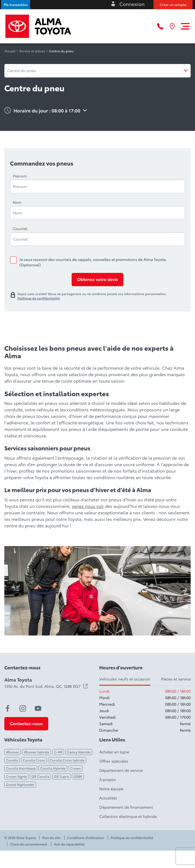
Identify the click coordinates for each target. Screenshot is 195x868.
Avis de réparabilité (69, 844)
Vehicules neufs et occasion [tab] (125, 679)
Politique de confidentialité (132, 838)
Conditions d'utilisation (86, 838)
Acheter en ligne (114, 752)
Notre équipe (111, 789)
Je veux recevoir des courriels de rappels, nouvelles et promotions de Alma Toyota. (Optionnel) (93, 262)
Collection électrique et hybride (128, 816)
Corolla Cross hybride (67, 760)
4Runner (12, 752)
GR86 (78, 776)
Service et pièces (32, 51)
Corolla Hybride (53, 768)
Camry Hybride (79, 752)
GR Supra (61, 776)
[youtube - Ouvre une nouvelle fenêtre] (38, 708)
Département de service (121, 770)
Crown (76, 768)
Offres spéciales (114, 761)
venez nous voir (88, 506)
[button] (16, 5)
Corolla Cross (34, 760)
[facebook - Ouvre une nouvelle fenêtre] (8, 708)
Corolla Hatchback (21, 768)
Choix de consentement (29, 844)
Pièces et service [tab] (176, 679)
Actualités (108, 798)
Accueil (10, 51)
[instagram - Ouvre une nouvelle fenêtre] (23, 708)
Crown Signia (16, 776)
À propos (108, 779)
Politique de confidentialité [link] (39, 298)
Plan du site (51, 838)
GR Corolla (40, 776)
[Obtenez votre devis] (97, 280)
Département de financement (126, 807)
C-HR (58, 752)
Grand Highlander (20, 784)
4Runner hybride (36, 752)
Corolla (12, 760)
